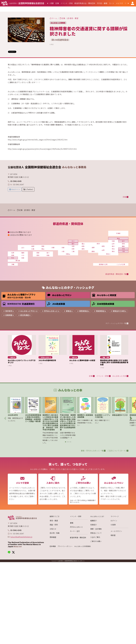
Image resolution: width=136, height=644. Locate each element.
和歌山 (68, 254)
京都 (63, 248)
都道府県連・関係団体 (78, 537)
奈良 (73, 249)
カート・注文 (75, 531)
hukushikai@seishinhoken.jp (21, 537)
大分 (23, 255)
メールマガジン (116, 531)
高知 (38, 255)
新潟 (98, 244)
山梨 (103, 250)
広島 (33, 249)
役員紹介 (94, 525)
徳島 (48, 255)
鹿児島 (18, 260)
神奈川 (108, 254)
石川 (73, 241)
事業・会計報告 (96, 529)
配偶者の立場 (103, 264)
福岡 (23, 253)
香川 (48, 253)
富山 (83, 244)
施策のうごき (55, 516)
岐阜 (83, 246)
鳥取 (43, 246)
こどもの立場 (121, 264)
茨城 (123, 249)
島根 (33, 246)
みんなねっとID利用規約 (83, 546)
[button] (65, 442)
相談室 (113, 535)
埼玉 (113, 249)
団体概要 (53, 546)
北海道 (118, 233)
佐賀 (13, 253)
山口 (23, 248)
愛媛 (38, 253)
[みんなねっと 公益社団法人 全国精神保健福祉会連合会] (23, 3)
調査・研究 (54, 525)
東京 (113, 251)
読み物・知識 (55, 533)
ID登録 (113, 525)
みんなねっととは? (97, 516)
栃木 (113, 246)
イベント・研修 (76, 516)
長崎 (13, 255)
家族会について (96, 533)
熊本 (13, 258)
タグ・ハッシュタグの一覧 (117, 323)
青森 (118, 238)
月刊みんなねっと (76, 527)
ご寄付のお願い (96, 541)
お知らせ (53, 529)
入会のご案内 (95, 537)
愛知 (83, 249)
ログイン (114, 521)
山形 (113, 244)
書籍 (72, 523)
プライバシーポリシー (65, 546)
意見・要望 (54, 521)
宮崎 (23, 258)
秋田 (113, 241)
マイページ (115, 516)
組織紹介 (94, 521)
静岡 (93, 251)
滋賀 (73, 246)
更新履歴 (53, 537)
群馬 (103, 246)
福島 (123, 246)
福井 (73, 244)
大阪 (63, 251)
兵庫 (53, 248)
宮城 (123, 244)
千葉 (123, 251)
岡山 (43, 249)
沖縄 (13, 264)
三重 (73, 251)
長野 (93, 248)
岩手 (123, 241)
